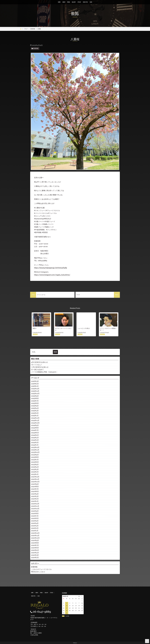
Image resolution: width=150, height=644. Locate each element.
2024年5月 (35, 435)
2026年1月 (35, 386)
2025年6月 (35, 403)
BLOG (91, 2)
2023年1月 (35, 474)
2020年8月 (35, 543)
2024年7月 (35, 430)
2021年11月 (35, 506)
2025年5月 (35, 406)
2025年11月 (35, 391)
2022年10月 (35, 482)
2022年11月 (35, 479)
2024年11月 (35, 420)
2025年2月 (35, 413)
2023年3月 (35, 469)
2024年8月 (35, 428)
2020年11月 (35, 536)
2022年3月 (35, 496)
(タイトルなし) (36, 365)
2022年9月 (35, 484)
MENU (69, 2)
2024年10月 (35, 423)
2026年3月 (35, 381)
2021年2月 (35, 528)
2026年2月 (35, 384)
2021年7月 (35, 516)
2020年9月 (35, 540)
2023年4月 (35, 467)
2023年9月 (35, 455)
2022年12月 (35, 477)
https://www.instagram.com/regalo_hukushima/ (52, 275)
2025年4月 (35, 408)
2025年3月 (35, 411)
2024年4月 (35, 438)
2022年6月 (35, 491)
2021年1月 (35, 531)
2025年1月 (35, 416)
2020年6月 (35, 548)
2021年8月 (35, 514)
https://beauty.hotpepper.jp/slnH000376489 (51, 268)
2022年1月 (35, 501)
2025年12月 (35, 389)
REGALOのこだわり (38, 572)
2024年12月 (35, 418)
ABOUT (64, 2)
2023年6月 (35, 462)
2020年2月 (35, 558)
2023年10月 (35, 452)
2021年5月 (35, 521)
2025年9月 (35, 396)
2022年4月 (35, 494)
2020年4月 (35, 553)
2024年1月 (35, 445)
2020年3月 (35, 555)
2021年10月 (35, 509)
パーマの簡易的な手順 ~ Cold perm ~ (44, 372)
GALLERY (74, 2)
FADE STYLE (85, 2)
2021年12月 (35, 504)
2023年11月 (35, 450)
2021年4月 (35, 523)
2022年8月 (35, 487)
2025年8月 (35, 398)
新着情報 (34, 567)
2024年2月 (35, 443)
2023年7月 (35, 460)
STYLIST (79, 2)
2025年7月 (35, 401)
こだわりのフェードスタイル (41, 569)
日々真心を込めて (37, 370)
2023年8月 (35, 457)
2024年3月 (35, 440)
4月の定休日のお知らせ (39, 362)
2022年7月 (35, 489)
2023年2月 (35, 472)
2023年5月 (35, 465)
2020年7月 (35, 545)
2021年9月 (35, 511)
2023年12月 (35, 447)
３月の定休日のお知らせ (40, 367)
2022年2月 (35, 499)
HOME (59, 2)
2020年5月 (35, 550)
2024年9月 (35, 425)
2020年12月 (35, 533)
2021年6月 (35, 518)
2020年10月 (35, 538)
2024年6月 (35, 433)
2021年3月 (35, 526)
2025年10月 (35, 394)
